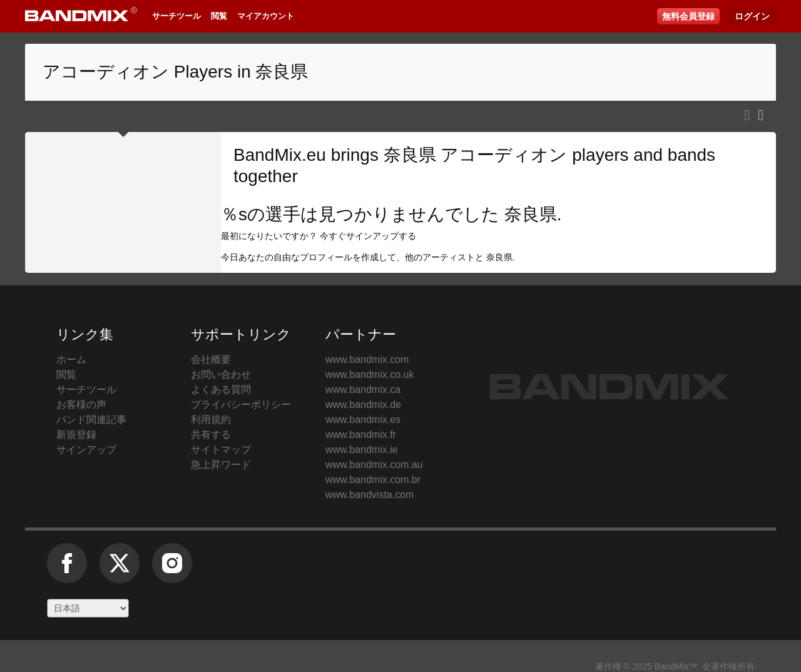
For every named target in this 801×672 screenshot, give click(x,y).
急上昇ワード (221, 465)
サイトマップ (221, 450)
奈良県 (531, 214)
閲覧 (219, 16)
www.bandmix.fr (361, 435)
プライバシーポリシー (241, 405)
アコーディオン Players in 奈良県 (176, 72)
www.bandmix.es (363, 420)
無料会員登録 (688, 16)
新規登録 (76, 435)
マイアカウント (266, 16)
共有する (211, 435)
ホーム (71, 359)
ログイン (752, 16)
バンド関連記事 (91, 420)
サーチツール (176, 16)
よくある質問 (221, 389)
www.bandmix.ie (362, 450)
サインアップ (86, 450)
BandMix (609, 387)
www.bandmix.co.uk (370, 374)
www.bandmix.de (363, 405)
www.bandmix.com (367, 359)
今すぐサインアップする (368, 236)
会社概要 (211, 359)
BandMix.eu (280, 155)
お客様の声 (81, 405)
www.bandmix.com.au (374, 465)
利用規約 (211, 420)
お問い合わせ (221, 374)
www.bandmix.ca (363, 389)
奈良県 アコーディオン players (506, 155)
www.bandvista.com (370, 495)
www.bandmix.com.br (373, 480)
